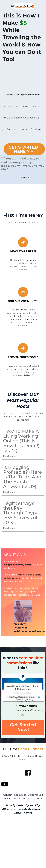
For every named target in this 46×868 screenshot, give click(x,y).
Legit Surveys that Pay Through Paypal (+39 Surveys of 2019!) (22, 513)
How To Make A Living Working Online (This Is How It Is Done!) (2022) (21, 441)
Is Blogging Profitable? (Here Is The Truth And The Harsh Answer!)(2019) (22, 477)
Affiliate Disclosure (14, 799)
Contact (8, 795)
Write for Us (35, 795)
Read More (9, 456)
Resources (20, 795)
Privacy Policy (35, 799)
